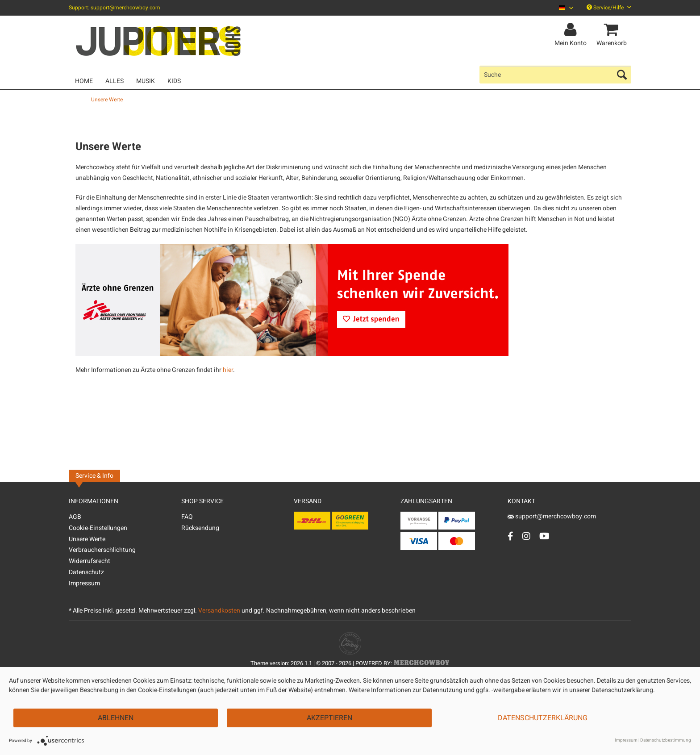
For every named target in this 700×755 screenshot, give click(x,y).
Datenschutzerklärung (543, 718)
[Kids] (174, 81)
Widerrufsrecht (90, 561)
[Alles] (115, 81)
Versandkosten (219, 611)
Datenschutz (86, 572)
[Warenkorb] (613, 30)
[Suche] (555, 75)
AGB (75, 517)
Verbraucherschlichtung (102, 550)
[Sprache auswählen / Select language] (566, 8)
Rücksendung (200, 528)
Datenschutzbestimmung (666, 740)
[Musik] (146, 81)
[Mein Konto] (572, 30)
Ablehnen (116, 718)
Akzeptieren (329, 718)
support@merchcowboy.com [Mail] (552, 516)
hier (228, 370)
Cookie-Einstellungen (98, 528)
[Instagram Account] (526, 536)
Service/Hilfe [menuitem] (609, 8)
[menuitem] (563, 8)
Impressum (84, 583)
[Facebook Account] (510, 536)
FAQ (187, 517)
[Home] (84, 81)
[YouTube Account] (544, 536)
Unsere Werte (87, 539)
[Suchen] (622, 75)
